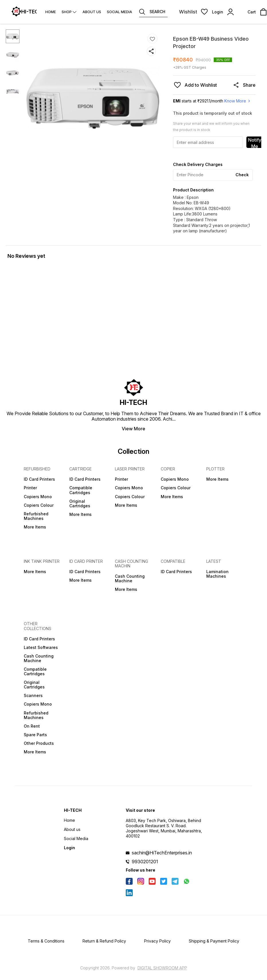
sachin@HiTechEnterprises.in (162, 853)
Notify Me (255, 142)
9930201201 (145, 862)
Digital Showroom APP (162, 968)
